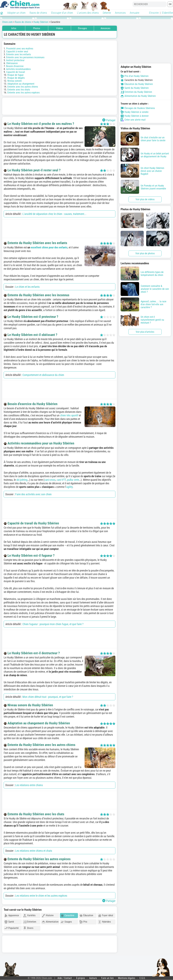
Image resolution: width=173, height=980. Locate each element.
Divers (28, 928)
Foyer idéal (106, 916)
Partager (109, 120)
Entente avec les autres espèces (23, 93)
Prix (83, 922)
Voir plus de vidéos (145, 199)
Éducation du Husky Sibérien (137, 84)
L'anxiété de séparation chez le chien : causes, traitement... (54, 214)
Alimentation (50, 922)
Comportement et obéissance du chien (43, 375)
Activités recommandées (18, 69)
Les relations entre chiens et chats (34, 851)
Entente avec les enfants (18, 54)
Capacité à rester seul (17, 51)
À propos (80, 978)
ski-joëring (22, 480)
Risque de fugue (15, 75)
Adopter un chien (16, 13)
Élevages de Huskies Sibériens (138, 108)
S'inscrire (154, 13)
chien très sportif (69, 415)
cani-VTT (61, 480)
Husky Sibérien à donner (135, 116)
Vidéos (59, 28)
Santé (9, 922)
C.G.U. (142, 978)
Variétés (29, 916)
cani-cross (50, 480)
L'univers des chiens (88, 13)
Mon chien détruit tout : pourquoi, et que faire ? (48, 697)
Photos (37, 28)
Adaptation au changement (21, 84)
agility (69, 487)
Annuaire (134, 13)
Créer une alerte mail (133, 120)
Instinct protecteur (15, 60)
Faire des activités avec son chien (33, 494)
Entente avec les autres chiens (23, 87)
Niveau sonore (15, 81)
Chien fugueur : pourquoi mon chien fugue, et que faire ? (53, 624)
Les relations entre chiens (29, 785)
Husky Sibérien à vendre (135, 112)
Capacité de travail (16, 72)
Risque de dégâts (16, 78)
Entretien (30, 922)
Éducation (86, 916)
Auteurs (93, 978)
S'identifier (167, 13)
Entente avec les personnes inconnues (25, 57)
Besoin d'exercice (15, 66)
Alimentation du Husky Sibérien (138, 96)
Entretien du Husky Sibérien (136, 92)
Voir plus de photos (145, 253)
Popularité (12, 928)
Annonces (120, 13)
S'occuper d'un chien (62, 13)
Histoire (48, 916)
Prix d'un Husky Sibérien (135, 76)
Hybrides (104, 922)
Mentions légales (127, 978)
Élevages (82, 28)
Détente (107, 13)
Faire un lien (107, 978)
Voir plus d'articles (145, 332)
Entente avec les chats (19, 90)
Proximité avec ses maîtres (20, 49)
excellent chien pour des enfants (49, 247)
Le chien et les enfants (27, 287)
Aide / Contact (65, 978)
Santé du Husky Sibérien (135, 88)
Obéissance (12, 63)
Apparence (12, 916)
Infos (14, 28)
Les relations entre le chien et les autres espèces (41, 896)
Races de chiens (38, 13)
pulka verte (73, 480)
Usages (66, 922)
